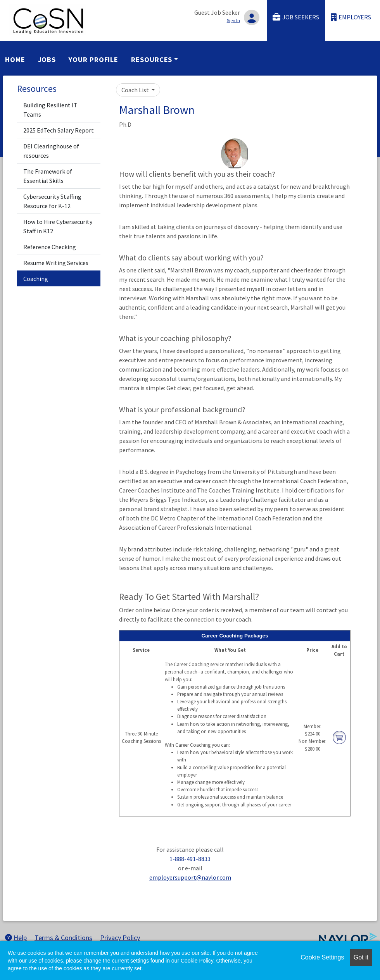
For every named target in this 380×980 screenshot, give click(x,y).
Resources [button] (152, 59)
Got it (361, 957)
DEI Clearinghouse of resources (51, 151)
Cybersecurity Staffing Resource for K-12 (52, 201)
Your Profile (93, 59)
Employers (351, 17)
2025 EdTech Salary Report (59, 130)
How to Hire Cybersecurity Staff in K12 (58, 226)
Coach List (136, 90)
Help (16, 938)
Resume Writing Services (56, 263)
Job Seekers (296, 17)
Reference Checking (50, 247)
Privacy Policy (120, 938)
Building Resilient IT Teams (50, 110)
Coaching (36, 279)
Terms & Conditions (63, 938)
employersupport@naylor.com (190, 877)
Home (15, 59)
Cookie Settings (322, 957)
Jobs (47, 59)
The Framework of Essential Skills (48, 176)
